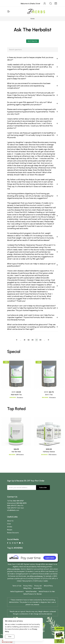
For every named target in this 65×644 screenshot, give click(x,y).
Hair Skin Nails (16, 455)
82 (29, 343)
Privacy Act (38, 589)
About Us (10, 524)
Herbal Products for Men (47, 594)
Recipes (10, 532)
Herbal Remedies (31, 594)
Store (9, 527)
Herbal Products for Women (33, 597)
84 (37, 343)
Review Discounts (13, 535)
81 (25, 343)
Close (10, 637)
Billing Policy (27, 591)
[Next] (48, 343)
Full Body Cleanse (49, 455)
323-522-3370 (21, 506)
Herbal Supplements (17, 594)
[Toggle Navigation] (9, 11)
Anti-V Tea (49, 395)
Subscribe (43, 490)
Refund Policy (48, 589)
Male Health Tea (16, 395)
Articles (10, 530)
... (21, 343)
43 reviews (52, 398)
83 (33, 343)
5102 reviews (52, 457)
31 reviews (20, 398)
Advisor (59, 629)
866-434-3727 (18, 504)
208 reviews (20, 457)
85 (40, 343)
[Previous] (17, 343)
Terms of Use (17, 589)
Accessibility (38, 591)
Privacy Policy (28, 589)
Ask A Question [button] (32, 41)
